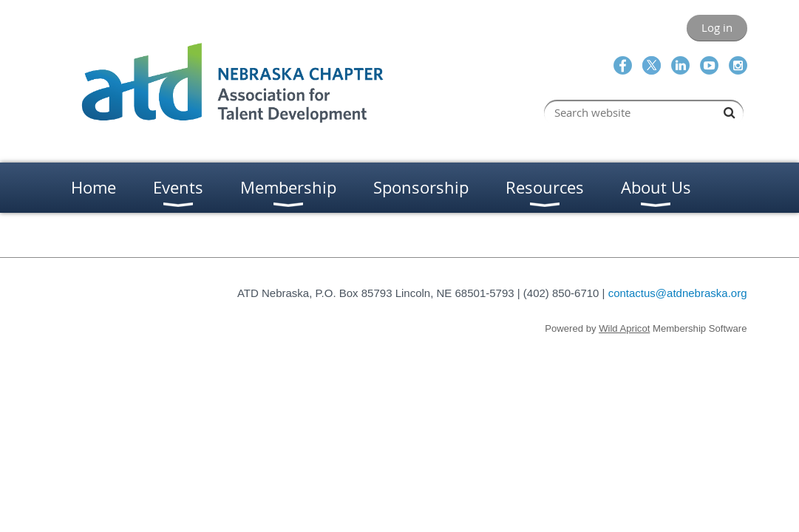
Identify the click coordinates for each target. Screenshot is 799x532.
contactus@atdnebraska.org (678, 293)
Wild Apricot (624, 328)
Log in (717, 27)
